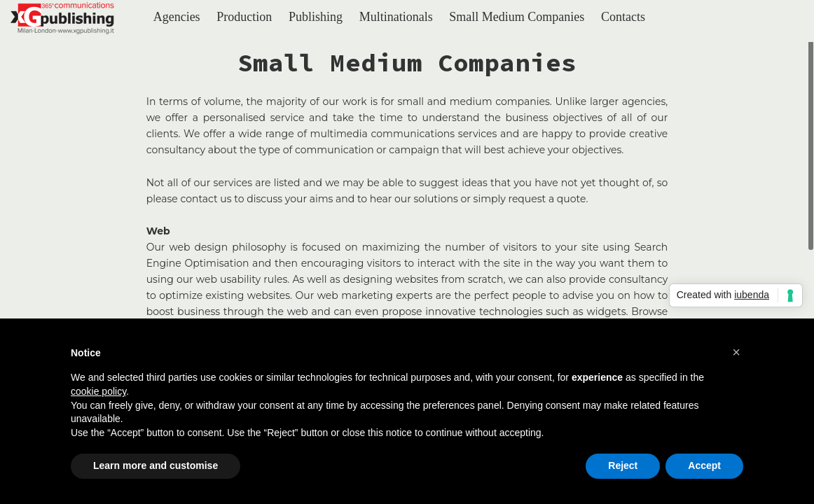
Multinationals (396, 17)
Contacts (623, 17)
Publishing (316, 17)
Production (244, 17)
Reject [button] (623, 465)
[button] (736, 352)
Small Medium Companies (517, 17)
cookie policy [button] (98, 391)
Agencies (177, 17)
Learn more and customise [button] (156, 465)
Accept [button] (704, 465)
